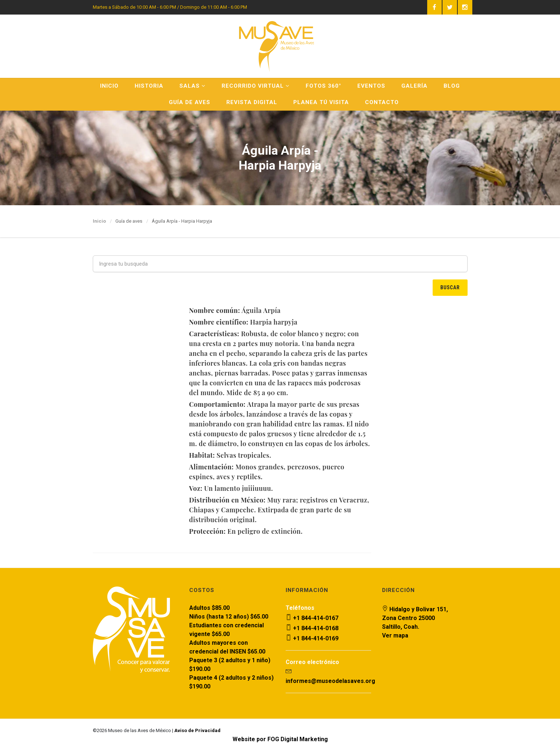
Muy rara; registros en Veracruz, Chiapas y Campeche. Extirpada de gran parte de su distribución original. (279, 510)
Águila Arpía (235, 310)
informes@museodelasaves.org (330, 681)
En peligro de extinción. (246, 531)
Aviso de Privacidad (197, 730)
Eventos (371, 86)
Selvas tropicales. (230, 455)
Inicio (109, 86)
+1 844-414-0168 (312, 628)
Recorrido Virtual (256, 86)
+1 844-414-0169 (312, 638)
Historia (149, 86)
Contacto (382, 102)
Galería (414, 86)
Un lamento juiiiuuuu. (231, 488)
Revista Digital (252, 102)
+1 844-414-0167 (312, 618)
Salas (192, 86)
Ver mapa (395, 635)
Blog (452, 86)
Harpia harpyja (243, 322)
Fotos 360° (323, 86)
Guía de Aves (190, 102)
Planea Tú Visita (321, 102)
